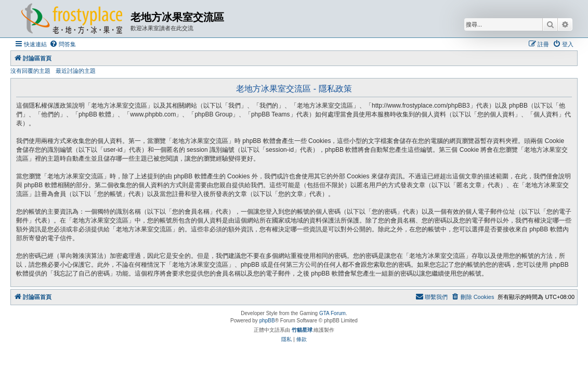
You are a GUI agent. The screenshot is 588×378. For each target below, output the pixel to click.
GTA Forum (332, 313)
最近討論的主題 (76, 71)
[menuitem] (63, 44)
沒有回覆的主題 (30, 71)
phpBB (267, 321)
